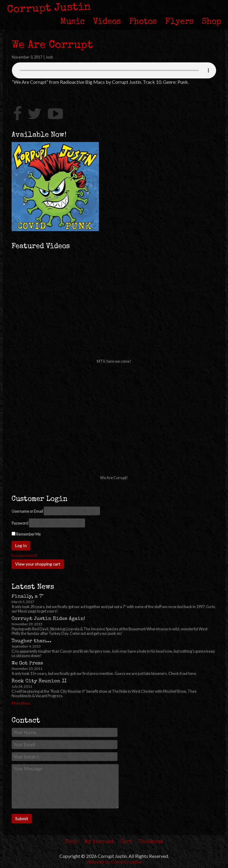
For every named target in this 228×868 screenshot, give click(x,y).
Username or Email (27, 511)
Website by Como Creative (114, 862)
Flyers (179, 22)
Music (72, 22)
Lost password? (24, 556)
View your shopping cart (38, 564)
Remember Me (26, 534)
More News (21, 703)
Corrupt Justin (49, 9)
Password (20, 523)
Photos (143, 22)
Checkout (151, 842)
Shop (212, 22)
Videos (107, 22)
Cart (126, 842)
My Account (99, 842)
